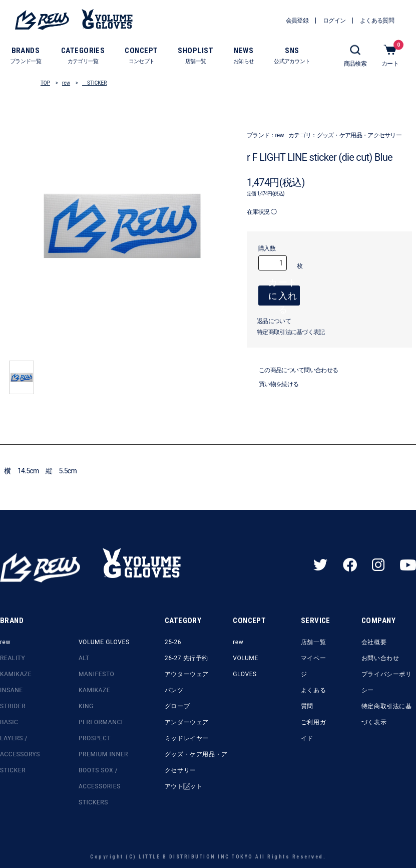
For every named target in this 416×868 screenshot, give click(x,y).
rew (66, 83)
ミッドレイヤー (187, 738)
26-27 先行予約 (186, 658)
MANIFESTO (96, 674)
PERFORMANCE (102, 722)
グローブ (177, 706)
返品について (274, 326)
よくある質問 (313, 698)
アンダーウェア (187, 722)
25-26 (173, 642)
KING (86, 706)
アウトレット (184, 786)
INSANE (12, 690)
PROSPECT (95, 738)
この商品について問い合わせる (292, 375)
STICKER (94, 83)
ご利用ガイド (313, 730)
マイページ (313, 666)
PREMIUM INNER (103, 754)
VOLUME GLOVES (104, 642)
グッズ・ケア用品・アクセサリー (359, 135)
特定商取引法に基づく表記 (291, 337)
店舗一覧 (313, 642)
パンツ (174, 690)
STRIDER (13, 706)
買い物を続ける (273, 389)
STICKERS (93, 802)
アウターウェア (187, 674)
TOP (45, 83)
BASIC (9, 722)
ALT (84, 658)
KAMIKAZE (16, 674)
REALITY (13, 658)
